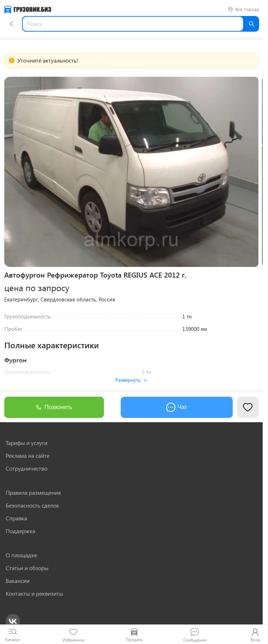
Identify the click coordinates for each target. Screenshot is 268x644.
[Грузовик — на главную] (28, 9)
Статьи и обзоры (27, 568)
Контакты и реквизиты (34, 594)
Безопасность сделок (32, 505)
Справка (16, 518)
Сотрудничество (27, 468)
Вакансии (18, 581)
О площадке (21, 555)
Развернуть (131, 380)
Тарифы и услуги (27, 443)
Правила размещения (33, 493)
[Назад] (11, 24)
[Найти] (251, 24)
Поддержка (20, 531)
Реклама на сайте (28, 456)
